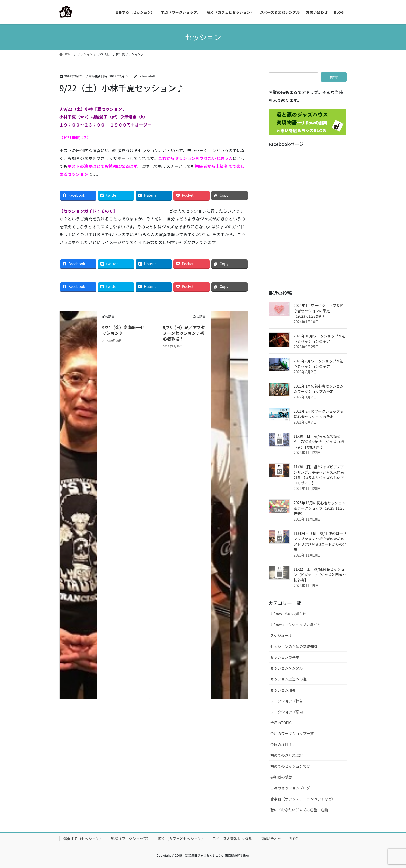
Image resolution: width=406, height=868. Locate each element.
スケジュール (281, 635)
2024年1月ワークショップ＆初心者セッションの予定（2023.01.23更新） (319, 311)
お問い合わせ (270, 839)
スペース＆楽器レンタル (232, 839)
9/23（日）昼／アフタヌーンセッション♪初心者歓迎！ (184, 333)
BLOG (293, 839)
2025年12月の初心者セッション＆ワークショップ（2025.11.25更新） (320, 508)
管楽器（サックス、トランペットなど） (303, 799)
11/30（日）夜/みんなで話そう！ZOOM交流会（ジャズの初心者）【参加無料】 (319, 442)
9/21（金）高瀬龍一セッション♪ (123, 330)
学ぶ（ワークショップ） (130, 839)
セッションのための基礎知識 (294, 646)
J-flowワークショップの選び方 (296, 625)
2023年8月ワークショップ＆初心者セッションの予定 (319, 364)
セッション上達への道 (288, 679)
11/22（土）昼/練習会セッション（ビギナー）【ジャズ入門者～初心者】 (320, 575)
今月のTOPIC (281, 723)
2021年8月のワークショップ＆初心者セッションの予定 (319, 414)
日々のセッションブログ (290, 788)
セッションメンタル (287, 668)
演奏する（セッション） (83, 839)
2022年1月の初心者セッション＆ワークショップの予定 (319, 389)
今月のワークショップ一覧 (292, 733)
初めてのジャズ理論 (287, 755)
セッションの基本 (285, 657)
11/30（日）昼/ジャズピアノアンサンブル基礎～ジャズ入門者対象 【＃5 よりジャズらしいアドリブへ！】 (319, 475)
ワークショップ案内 (287, 712)
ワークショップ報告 (287, 701)
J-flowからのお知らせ (288, 614)
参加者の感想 (281, 777)
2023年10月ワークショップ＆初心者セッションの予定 (320, 339)
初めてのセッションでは (290, 766)
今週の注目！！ (283, 744)
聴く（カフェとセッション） (182, 839)
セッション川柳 (283, 690)
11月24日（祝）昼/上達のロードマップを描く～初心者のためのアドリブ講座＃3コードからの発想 (320, 541)
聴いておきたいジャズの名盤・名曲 (299, 810)
